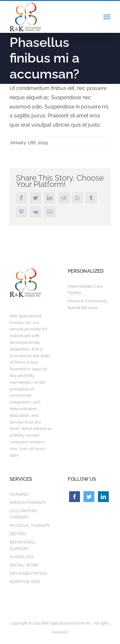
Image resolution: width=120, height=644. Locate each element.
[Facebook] (75, 497)
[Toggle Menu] (107, 17)
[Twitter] (89, 497)
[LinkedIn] (103, 497)
